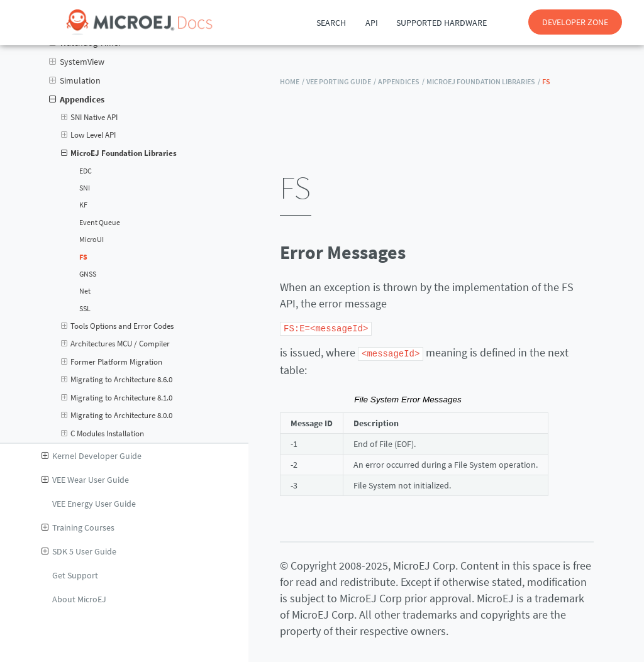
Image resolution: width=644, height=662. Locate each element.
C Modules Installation (103, 434)
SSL (85, 309)
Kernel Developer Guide (92, 456)
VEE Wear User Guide (85, 480)
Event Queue (100, 223)
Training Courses (78, 527)
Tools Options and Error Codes (118, 326)
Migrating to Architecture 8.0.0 (117, 416)
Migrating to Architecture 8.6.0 (117, 380)
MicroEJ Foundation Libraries (119, 153)
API (372, 23)
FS (83, 257)
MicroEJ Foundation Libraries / (483, 81)
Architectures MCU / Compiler (116, 344)
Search (331, 23)
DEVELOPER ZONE (575, 22)
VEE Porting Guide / (341, 81)
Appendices (77, 99)
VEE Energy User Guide (94, 504)
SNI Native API (90, 118)
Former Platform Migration (112, 362)
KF (83, 205)
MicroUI (92, 240)
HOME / (292, 81)
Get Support (75, 575)
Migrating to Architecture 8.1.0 (117, 398)
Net (85, 291)
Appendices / (401, 81)
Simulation (75, 80)
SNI (85, 188)
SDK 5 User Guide (79, 551)
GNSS (88, 274)
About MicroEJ (79, 599)
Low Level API (89, 135)
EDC (86, 171)
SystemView (77, 62)
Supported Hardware (441, 23)
